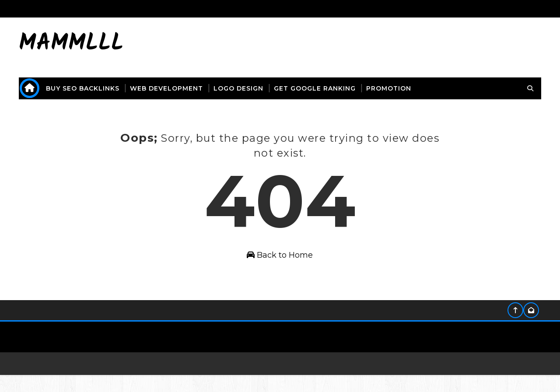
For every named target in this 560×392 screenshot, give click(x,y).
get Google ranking (320, 88)
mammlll (77, 44)
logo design (244, 88)
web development (172, 88)
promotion (394, 88)
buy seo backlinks (88, 88)
